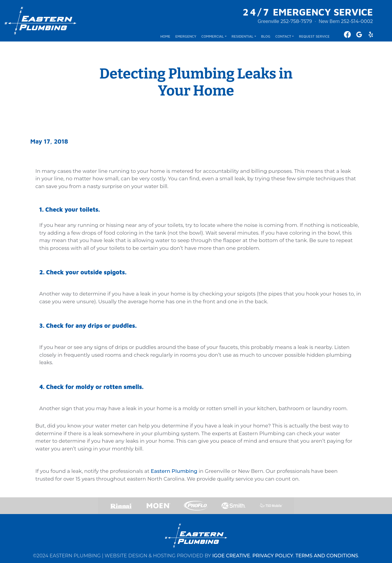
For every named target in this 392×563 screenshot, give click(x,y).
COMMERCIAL (213, 36)
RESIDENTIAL (243, 36)
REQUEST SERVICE (314, 36)
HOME (165, 36)
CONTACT (283, 36)
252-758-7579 (296, 21)
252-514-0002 (357, 21)
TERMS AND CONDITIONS (327, 556)
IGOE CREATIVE (231, 556)
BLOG (266, 36)
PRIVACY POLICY (273, 556)
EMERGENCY (186, 36)
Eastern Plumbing (174, 471)
